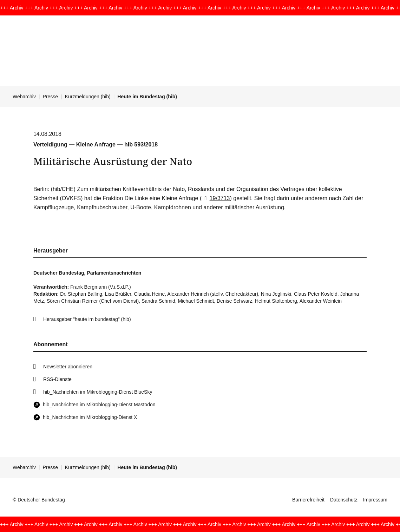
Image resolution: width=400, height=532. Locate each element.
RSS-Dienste (57, 379)
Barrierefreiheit (308, 500)
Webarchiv (24, 97)
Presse (51, 97)
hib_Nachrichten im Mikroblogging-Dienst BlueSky (98, 392)
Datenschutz (344, 500)
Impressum (375, 500)
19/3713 (216, 198)
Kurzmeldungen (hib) (88, 97)
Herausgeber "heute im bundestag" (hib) (87, 319)
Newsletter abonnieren (68, 367)
